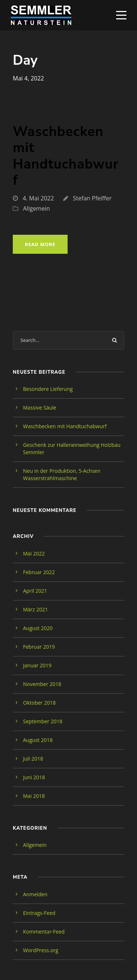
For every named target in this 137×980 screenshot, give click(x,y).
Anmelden (35, 894)
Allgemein (37, 208)
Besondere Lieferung (48, 389)
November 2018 (42, 684)
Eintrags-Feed (39, 913)
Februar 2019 (39, 647)
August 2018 (38, 740)
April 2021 (35, 591)
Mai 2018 (34, 796)
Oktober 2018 (39, 703)
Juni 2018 (34, 777)
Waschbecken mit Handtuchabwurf (66, 156)
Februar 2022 (39, 572)
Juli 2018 (33, 759)
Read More (40, 244)
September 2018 (43, 721)
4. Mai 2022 (38, 198)
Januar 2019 (37, 665)
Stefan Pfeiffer (92, 198)
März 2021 (35, 609)
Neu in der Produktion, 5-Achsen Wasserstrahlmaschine (62, 474)
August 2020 (38, 628)
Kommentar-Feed (44, 932)
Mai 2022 (34, 553)
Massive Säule (40, 408)
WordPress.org (41, 950)
